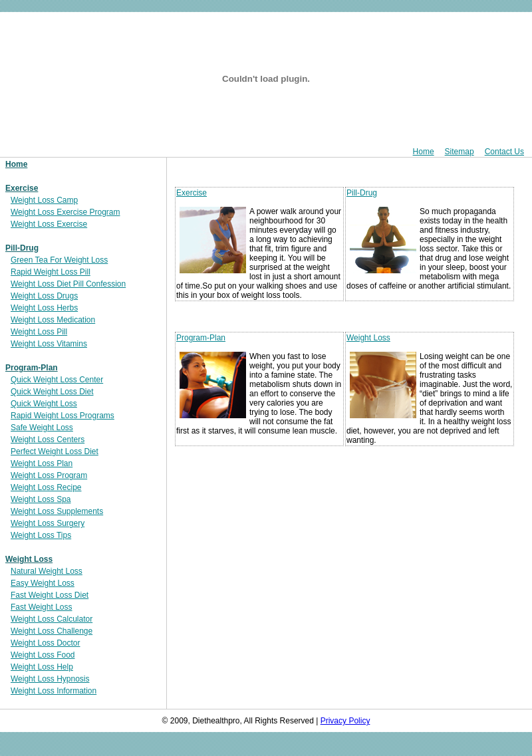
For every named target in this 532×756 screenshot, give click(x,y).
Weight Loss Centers (48, 440)
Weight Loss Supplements (57, 511)
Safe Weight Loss (42, 428)
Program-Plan (32, 368)
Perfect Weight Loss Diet (55, 451)
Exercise (22, 188)
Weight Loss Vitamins (49, 344)
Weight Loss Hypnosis (50, 679)
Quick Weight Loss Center (57, 380)
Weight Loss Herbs (44, 308)
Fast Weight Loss (41, 607)
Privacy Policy (345, 721)
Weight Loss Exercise (49, 224)
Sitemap (460, 152)
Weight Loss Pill (39, 332)
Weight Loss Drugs (44, 296)
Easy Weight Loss (43, 583)
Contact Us (504, 152)
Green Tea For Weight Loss (59, 260)
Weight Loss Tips (41, 535)
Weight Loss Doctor (46, 643)
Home (424, 152)
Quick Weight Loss (44, 404)
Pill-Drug (22, 248)
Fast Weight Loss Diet (50, 595)
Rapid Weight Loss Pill (51, 272)
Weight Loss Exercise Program (66, 212)
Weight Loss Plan (42, 463)
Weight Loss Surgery (48, 523)
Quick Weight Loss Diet (52, 392)
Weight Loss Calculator (52, 619)
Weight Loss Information (54, 691)
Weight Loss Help (42, 667)
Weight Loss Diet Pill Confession (68, 284)
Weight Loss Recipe (46, 487)
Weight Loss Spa (41, 499)
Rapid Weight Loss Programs (63, 416)
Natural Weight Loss (47, 571)
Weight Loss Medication (53, 320)
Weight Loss (29, 559)
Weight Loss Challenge (52, 631)
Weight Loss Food (43, 655)
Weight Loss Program (49, 475)
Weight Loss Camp (44, 200)
